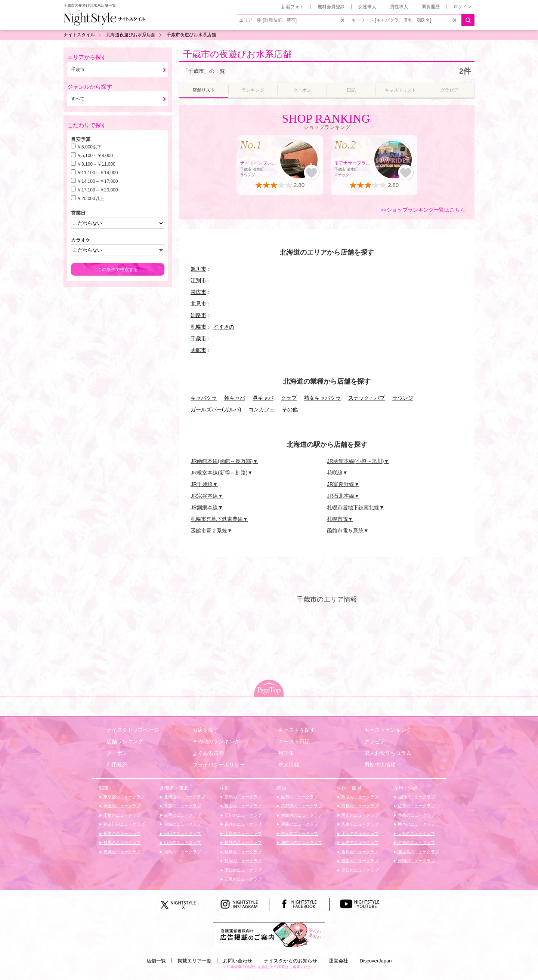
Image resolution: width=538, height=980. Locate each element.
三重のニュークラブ (242, 879)
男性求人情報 (380, 765)
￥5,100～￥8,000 (95, 156)
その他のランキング (216, 741)
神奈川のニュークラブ (123, 824)
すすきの (224, 327)
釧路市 (198, 315)
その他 (290, 409)
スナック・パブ (367, 398)
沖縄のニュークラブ (416, 861)
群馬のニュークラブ (121, 842)
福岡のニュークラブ (416, 797)
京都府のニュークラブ (301, 806)
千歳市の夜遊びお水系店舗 (237, 54)
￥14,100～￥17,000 (97, 181)
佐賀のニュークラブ (416, 806)
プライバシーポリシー (219, 765)
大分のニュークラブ (416, 833)
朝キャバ (235, 398)
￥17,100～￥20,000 (97, 190)
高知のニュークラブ (359, 870)
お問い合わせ (238, 961)
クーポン (117, 753)
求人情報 (289, 765)
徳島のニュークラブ (359, 842)
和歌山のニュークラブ (301, 842)
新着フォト (293, 7)
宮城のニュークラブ (182, 824)
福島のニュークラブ (182, 852)
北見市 (198, 304)
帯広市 (198, 292)
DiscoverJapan (376, 961)
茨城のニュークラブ (121, 852)
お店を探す (205, 730)
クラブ (289, 398)
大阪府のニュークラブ (301, 815)
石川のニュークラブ (242, 815)
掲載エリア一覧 (194, 961)
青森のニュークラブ (182, 806)
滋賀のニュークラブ (299, 797)
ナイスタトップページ (133, 730)
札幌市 (198, 327)
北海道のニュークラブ (184, 797)
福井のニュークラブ (242, 824)
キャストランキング (388, 730)
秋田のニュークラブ (182, 833)
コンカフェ (262, 409)
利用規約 (117, 765)
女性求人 (367, 7)
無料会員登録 (331, 7)
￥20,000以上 (91, 199)
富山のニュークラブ (242, 806)
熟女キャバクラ (322, 398)
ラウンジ (403, 398)
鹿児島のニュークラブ (418, 852)
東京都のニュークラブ (123, 797)
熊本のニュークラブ (416, 824)
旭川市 (198, 269)
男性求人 (399, 7)
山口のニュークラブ (359, 833)
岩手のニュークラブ (182, 815)
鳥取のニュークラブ (359, 797)
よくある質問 (208, 753)
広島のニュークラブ (359, 824)
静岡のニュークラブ (242, 861)
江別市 (198, 280)
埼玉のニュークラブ (121, 806)
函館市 (198, 350)
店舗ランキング (125, 741)
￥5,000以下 (89, 147)
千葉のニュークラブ (121, 815)
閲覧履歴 (431, 7)
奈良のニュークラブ (299, 833)
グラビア (375, 741)
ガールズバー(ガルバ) (216, 409)
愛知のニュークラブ (242, 870)
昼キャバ (263, 398)
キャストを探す (297, 730)
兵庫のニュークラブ (299, 824)
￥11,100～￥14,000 (97, 173)
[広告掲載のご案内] (269, 934)
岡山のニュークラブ (359, 815)
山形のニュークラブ (182, 842)
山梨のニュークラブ (242, 833)
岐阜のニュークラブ (242, 852)
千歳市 (198, 338)
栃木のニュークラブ (121, 833)
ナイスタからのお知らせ (290, 961)
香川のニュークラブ (359, 852)
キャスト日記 (294, 741)
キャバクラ (204, 398)
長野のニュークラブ (242, 842)
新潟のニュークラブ (242, 797)
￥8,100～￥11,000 (96, 164)
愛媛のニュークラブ (359, 861)
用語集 (286, 753)
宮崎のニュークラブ (416, 842)
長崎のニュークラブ (416, 815)
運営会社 (338, 961)
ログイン (463, 7)
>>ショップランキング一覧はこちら (423, 210)
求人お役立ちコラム (388, 753)
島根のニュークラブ (359, 806)
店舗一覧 (156, 961)
